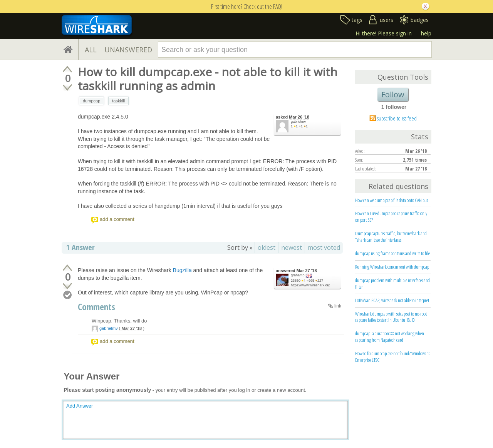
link (338, 306)
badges (420, 20)
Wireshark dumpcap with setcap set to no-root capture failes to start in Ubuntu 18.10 (391, 317)
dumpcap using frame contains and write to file (392, 253)
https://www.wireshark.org (311, 285)
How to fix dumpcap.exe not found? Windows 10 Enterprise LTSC (393, 357)
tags (357, 20)
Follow (393, 94)
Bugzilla (182, 270)
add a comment (117, 219)
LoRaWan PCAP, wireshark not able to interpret (392, 300)
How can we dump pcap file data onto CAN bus (392, 200)
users (387, 20)
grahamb (298, 275)
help (426, 33)
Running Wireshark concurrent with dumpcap (392, 267)
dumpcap (91, 101)
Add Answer (80, 406)
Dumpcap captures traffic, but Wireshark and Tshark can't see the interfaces (391, 237)
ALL (91, 50)
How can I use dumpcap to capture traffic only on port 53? (391, 216)
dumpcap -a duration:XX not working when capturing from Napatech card (390, 337)
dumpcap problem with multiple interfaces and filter (392, 283)
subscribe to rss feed (397, 118)
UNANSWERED (128, 50)
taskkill (118, 101)
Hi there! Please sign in (384, 33)
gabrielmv (298, 122)
